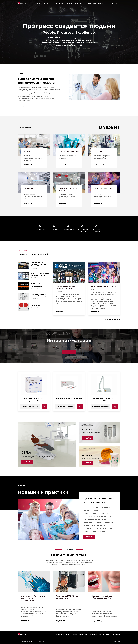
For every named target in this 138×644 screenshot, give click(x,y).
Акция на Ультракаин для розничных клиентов (40, 279)
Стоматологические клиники (70, 193)
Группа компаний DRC (69, 153)
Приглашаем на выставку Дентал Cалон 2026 (68, 292)
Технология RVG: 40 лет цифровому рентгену (69, 602)
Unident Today (78, 3)
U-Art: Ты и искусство (101, 193)
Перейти (69, 357)
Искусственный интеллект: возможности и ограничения (30, 605)
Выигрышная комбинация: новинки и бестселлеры (40, 299)
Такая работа (36, 310)
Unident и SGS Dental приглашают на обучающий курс (39, 289)
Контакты (88, 3)
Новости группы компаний (38, 258)
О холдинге (46, 3)
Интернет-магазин (58, 3)
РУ (117, 3)
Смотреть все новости (109, 324)
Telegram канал (98, 3)
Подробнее (22, 107)
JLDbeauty (100, 152)
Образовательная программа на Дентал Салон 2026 (38, 268)
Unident (28, 152)
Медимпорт (30, 192)
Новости (69, 3)
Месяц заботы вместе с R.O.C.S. (106, 291)
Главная (38, 3)
